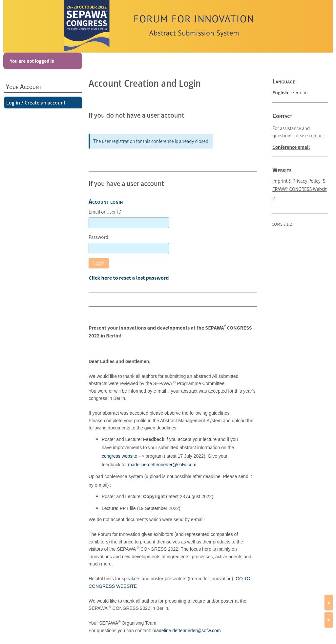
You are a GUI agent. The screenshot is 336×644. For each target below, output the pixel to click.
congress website (119, 456)
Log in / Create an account (36, 103)
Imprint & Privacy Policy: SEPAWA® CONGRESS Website (300, 189)
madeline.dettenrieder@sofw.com (162, 465)
